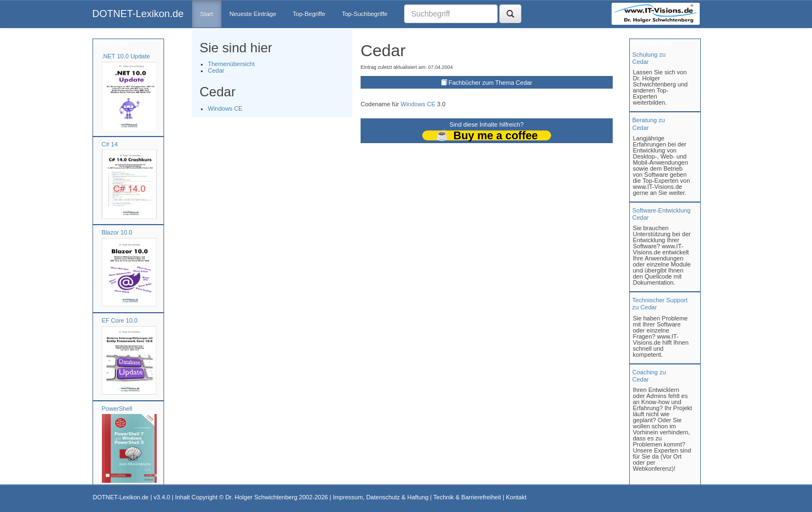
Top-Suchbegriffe (365, 14)
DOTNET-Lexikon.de (138, 14)
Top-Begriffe (309, 14)
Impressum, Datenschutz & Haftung (381, 497)
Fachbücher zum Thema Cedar (491, 83)
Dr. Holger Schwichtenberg (261, 497)
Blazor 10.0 (117, 232)
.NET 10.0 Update (126, 56)
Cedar (216, 70)
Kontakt (516, 497)
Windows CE (225, 108)
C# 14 (110, 144)
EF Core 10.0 (120, 320)
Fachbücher (111, 43)
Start (207, 14)
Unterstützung (651, 43)
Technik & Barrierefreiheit (467, 497)
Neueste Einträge (253, 14)
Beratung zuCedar (649, 124)
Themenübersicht (231, 64)
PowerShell (117, 408)
